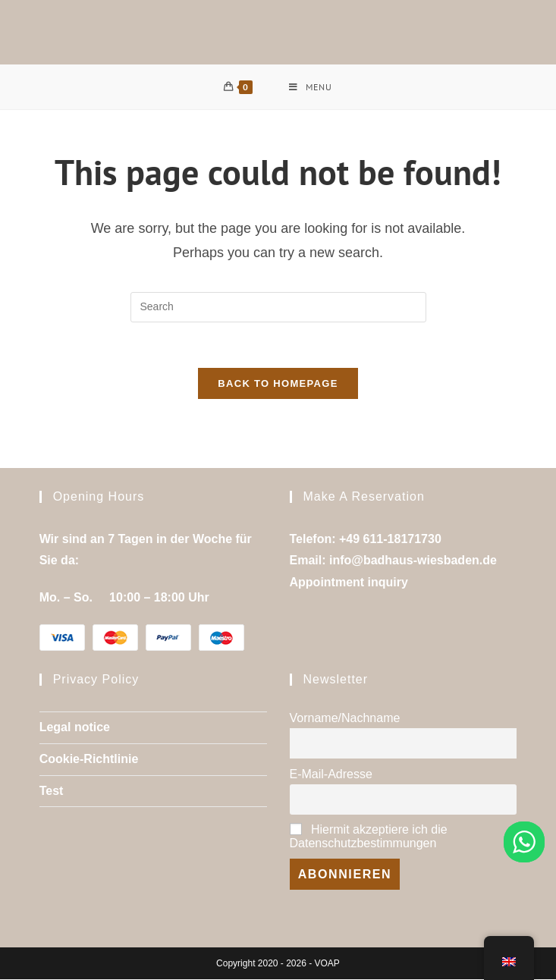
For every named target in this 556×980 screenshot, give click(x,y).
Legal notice (75, 729)
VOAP (327, 964)
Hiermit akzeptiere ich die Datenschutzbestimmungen (369, 838)
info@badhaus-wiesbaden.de (413, 562)
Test (52, 792)
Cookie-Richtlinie (89, 760)
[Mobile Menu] (311, 87)
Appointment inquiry (349, 584)
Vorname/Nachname (345, 719)
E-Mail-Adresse (331, 775)
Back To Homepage (278, 384)
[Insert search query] (278, 307)
